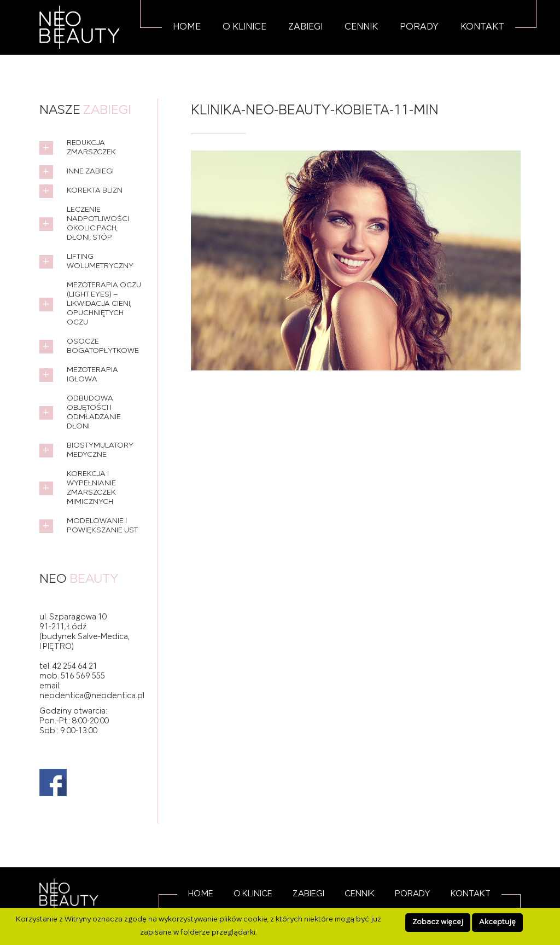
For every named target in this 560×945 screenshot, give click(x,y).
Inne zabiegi (90, 172)
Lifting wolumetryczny (100, 262)
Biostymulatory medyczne (100, 450)
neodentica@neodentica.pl (92, 696)
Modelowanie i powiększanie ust (102, 526)
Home (187, 27)
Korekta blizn (95, 191)
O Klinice (244, 27)
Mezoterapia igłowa (92, 375)
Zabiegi (305, 27)
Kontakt (482, 27)
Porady (419, 27)
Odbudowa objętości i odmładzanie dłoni (94, 413)
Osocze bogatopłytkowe (103, 346)
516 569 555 (83, 676)
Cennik (361, 27)
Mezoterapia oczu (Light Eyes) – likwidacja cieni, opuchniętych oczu (104, 304)
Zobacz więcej (438, 922)
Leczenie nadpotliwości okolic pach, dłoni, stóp (98, 224)
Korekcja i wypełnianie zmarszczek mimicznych (91, 488)
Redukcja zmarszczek (91, 148)
